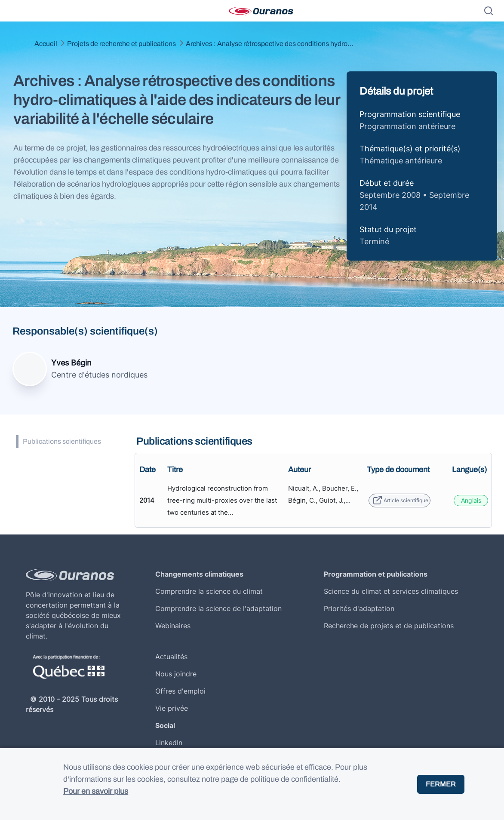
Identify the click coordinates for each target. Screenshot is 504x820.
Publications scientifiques (62, 441)
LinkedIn (169, 743)
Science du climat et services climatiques (391, 591)
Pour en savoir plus (96, 791)
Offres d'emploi (180, 691)
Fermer (441, 784)
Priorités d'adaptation (359, 608)
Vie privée (172, 708)
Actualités (171, 657)
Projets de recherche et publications (121, 44)
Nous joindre (176, 674)
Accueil (46, 44)
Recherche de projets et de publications (389, 626)
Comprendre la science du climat (209, 591)
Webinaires (173, 626)
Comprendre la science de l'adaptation (218, 608)
